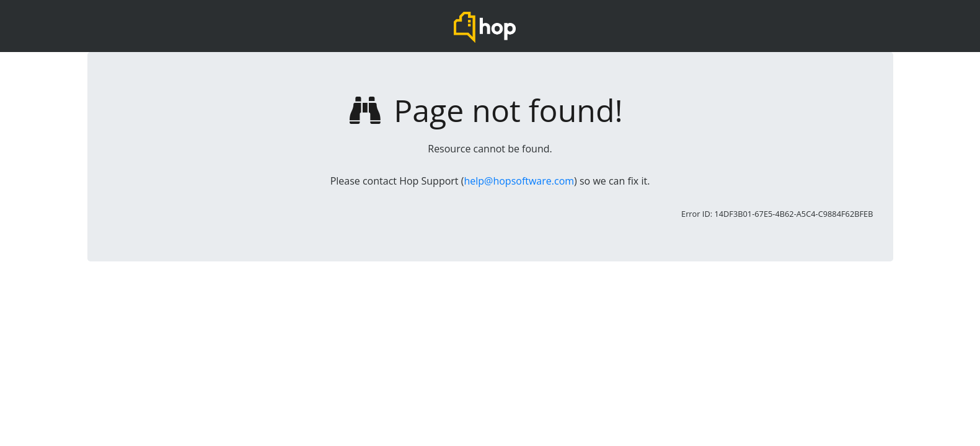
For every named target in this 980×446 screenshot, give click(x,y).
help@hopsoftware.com (519, 181)
